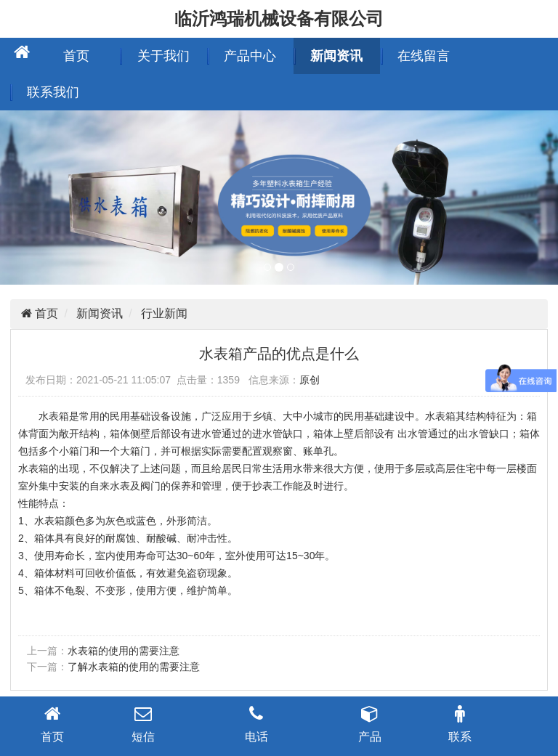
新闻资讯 (336, 56)
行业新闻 (164, 313)
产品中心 (250, 56)
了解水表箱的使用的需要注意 (134, 667)
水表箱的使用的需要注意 (124, 651)
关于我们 (163, 56)
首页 (76, 56)
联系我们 (53, 92)
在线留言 (424, 56)
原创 (310, 380)
